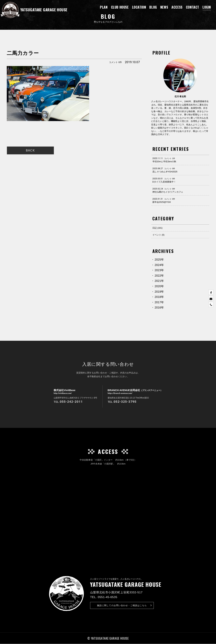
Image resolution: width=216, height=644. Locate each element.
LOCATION (139, 7)
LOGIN (207, 7)
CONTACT (193, 7)
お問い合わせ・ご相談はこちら (124, 606)
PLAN (104, 7)
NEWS (164, 7)
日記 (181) (157, 228)
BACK (30, 150)
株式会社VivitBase (63, 392)
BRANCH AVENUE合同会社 (135, 392)
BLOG (153, 7)
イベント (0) (158, 235)
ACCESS (177, 7)
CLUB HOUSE (120, 7)
